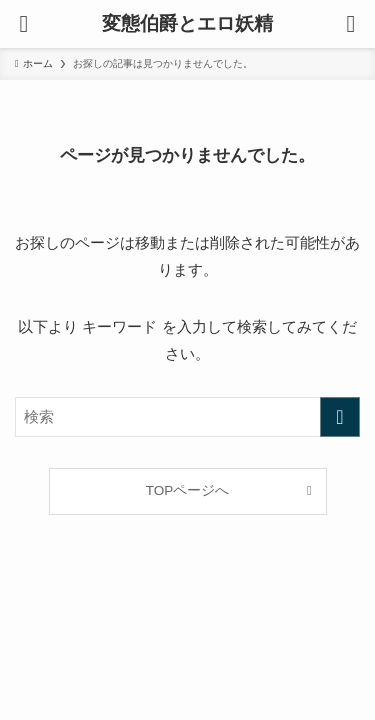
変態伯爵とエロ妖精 (187, 24)
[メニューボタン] (24, 24)
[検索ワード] (187, 417)
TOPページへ (188, 490)
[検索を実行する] (340, 417)
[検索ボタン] (351, 24)
